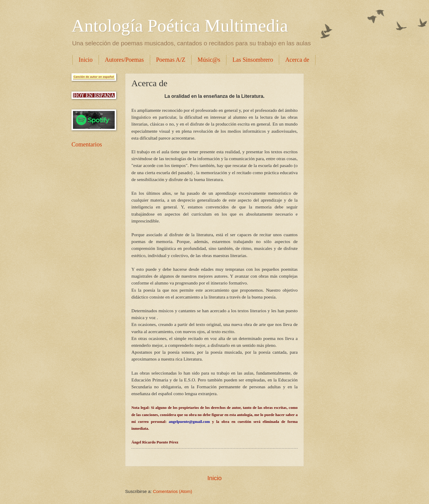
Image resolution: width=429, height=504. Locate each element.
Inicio (86, 60)
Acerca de (297, 60)
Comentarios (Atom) (172, 491)
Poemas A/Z (171, 60)
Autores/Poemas (124, 60)
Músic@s (209, 60)
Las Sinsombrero (253, 60)
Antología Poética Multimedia (180, 26)
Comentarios (87, 144)
